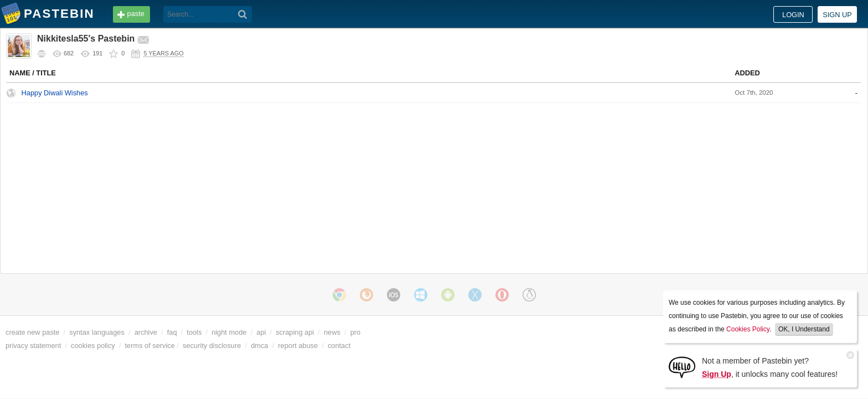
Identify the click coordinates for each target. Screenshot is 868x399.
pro (419, 332)
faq (260, 14)
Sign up (774, 15)
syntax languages (160, 332)
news (395, 332)
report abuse (361, 346)
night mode (292, 332)
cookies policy (156, 346)
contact (402, 346)
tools (221, 14)
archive (209, 332)
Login (730, 15)
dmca (322, 346)
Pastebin (122, 14)
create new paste (95, 332)
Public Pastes (657, 40)
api (324, 332)
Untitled (655, 55)
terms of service (213, 346)
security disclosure (275, 346)
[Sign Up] (682, 367)
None (539, 93)
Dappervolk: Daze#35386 (681, 222)
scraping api (358, 332)
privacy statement (96, 346)
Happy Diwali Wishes (118, 93)
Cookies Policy (748, 329)
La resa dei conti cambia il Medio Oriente (704, 103)
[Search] (412, 14)
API (184, 14)
